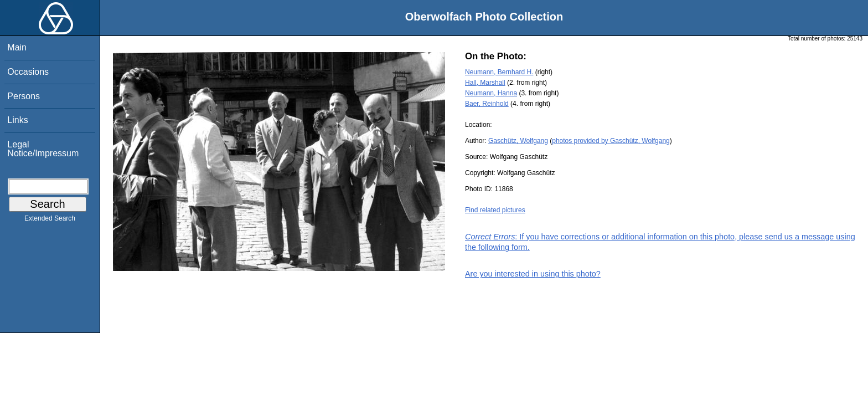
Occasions (28, 72)
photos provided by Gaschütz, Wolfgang (611, 141)
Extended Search (50, 221)
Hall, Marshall (485, 83)
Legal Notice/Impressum (43, 149)
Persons (24, 96)
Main (17, 47)
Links (17, 120)
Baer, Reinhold (487, 104)
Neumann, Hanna (491, 93)
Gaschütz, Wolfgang (518, 141)
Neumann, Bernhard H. (499, 72)
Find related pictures (495, 210)
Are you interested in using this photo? (533, 274)
